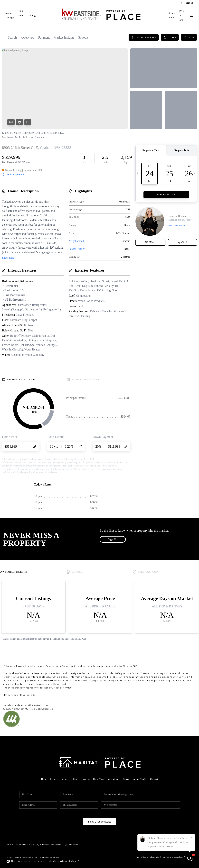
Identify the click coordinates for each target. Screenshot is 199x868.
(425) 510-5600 (73, 839)
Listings (51, 774)
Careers (128, 774)
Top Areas (33, 13)
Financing (84, 774)
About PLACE (142, 774)
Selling (48, 13)
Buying (62, 774)
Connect (157, 774)
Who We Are (177, 13)
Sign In (187, 3)
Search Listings (14, 13)
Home (41, 774)
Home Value (160, 13)
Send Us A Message (99, 816)
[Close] (192, 837)
